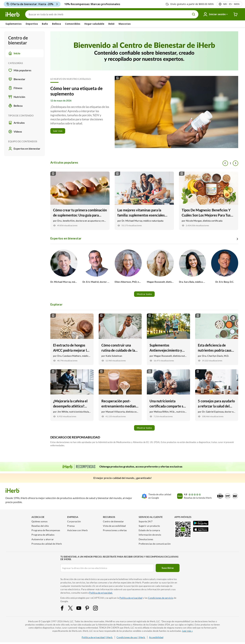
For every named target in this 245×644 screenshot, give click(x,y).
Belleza (56, 24)
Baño (45, 24)
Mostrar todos (144, 294)
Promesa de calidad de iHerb (47, 544)
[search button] (194, 14)
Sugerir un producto (149, 526)
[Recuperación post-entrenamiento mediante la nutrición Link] (120, 395)
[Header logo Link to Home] (13, 14)
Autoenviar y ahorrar (43, 539)
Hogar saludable (94, 24)
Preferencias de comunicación (155, 544)
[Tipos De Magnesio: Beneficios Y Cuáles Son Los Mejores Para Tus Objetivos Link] (209, 201)
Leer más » (187, 631)
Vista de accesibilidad (114, 526)
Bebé (111, 24)
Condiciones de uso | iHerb (131, 637)
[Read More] (144, 112)
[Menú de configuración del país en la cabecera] (231, 4)
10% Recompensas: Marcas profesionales (92, 4)
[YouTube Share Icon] (81, 608)
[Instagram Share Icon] (98, 608)
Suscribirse (168, 568)
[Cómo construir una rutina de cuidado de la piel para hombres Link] (120, 339)
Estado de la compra (149, 530)
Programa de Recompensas (46, 530)
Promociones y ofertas (115, 530)
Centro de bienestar (113, 521)
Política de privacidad (131, 598)
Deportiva (32, 24)
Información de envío (150, 535)
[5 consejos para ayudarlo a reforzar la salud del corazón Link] (217, 395)
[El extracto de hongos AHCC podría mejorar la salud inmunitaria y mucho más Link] (72, 339)
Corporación (74, 521)
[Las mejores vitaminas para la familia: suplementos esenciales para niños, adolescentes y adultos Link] (144, 201)
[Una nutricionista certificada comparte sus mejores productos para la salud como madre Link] (168, 395)
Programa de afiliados (43, 535)
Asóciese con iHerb (77, 530)
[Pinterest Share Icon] (89, 608)
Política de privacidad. (101, 593)
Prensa (71, 526)
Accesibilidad (156, 637)
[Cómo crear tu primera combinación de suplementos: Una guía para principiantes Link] (80, 201)
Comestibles (73, 24)
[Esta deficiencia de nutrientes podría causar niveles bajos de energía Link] (217, 339)
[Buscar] (112, 14)
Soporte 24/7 (146, 521)
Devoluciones (146, 539)
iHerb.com (33, 621)
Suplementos (14, 24)
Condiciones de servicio (161, 598)
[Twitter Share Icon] (73, 608)
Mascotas (125, 24)
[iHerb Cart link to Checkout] (236, 14)
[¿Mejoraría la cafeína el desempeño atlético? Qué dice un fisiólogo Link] (72, 395)
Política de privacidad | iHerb (97, 637)
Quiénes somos (39, 521)
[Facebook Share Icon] (64, 608)
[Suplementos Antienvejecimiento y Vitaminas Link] (168, 339)
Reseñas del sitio (40, 526)
